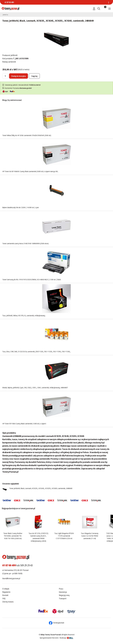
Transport (63, 598)
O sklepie (6, 589)
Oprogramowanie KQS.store (49, 638)
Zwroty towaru (8, 602)
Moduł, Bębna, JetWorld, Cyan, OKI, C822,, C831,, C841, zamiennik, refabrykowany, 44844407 (35, 388)
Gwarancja (63, 592)
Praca (61, 589)
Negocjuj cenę (64, 595)
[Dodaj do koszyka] (19, 76)
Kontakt (5, 595)
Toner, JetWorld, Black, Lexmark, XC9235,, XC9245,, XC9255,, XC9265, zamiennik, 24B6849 (41, 488)
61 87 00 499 (9, 2)
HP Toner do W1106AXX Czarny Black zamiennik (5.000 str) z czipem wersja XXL (30, 171)
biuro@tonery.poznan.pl (11, 578)
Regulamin (6, 592)
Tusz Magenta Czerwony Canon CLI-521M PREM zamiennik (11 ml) (90, 536)
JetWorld (14, 55)
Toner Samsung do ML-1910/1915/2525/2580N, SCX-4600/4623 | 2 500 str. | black (32, 279)
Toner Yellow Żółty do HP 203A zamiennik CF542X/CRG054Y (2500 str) (27, 135)
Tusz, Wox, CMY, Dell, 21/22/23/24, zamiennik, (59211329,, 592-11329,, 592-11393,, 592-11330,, (36, 351)
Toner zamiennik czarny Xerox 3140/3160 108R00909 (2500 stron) (25, 243)
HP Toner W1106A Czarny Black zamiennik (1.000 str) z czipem (24, 424)
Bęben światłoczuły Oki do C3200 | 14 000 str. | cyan (21, 207)
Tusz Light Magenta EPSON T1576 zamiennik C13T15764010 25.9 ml (64, 536)
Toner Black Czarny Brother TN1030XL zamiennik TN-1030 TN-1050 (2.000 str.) (13, 536)
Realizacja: (66, 638)
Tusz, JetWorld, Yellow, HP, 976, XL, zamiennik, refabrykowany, (24, 315)
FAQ (4, 598)
